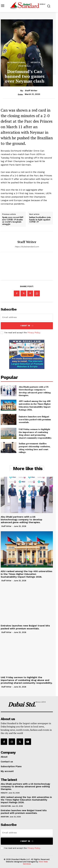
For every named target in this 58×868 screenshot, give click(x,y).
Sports (35, 62)
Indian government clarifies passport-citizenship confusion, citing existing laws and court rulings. (35, 448)
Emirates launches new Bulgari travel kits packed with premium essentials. (35, 419)
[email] (27, 317)
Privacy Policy (34, 333)
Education (6, 806)
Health (4, 793)
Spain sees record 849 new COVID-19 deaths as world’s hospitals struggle (13, 221)
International (16, 62)
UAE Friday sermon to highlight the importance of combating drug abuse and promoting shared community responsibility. (35, 433)
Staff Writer (31, 90)
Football (25, 66)
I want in (27, 326)
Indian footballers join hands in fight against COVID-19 (40, 220)
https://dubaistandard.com (27, 247)
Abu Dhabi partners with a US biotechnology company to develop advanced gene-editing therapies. (35, 391)
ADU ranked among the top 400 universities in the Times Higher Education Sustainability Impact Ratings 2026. (35, 405)
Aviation (5, 817)
